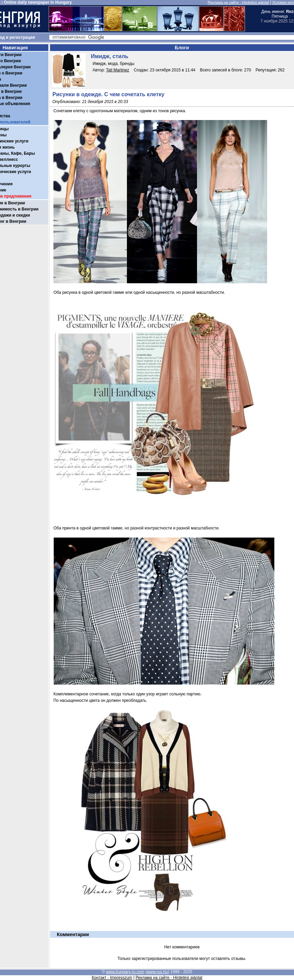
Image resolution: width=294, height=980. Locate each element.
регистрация (22, 37)
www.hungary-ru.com (125, 972)
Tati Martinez (118, 70)
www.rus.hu (157, 972)
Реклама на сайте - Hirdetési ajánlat (238, 2)
